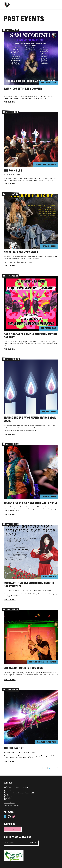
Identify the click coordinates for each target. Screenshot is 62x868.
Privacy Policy (9, 803)
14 (52, 768)
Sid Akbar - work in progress (23, 668)
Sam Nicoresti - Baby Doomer (23, 89)
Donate (13, 829)
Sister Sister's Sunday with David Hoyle (31, 503)
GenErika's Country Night (21, 253)
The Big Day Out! (14, 748)
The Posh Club (13, 171)
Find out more (10, 102)
